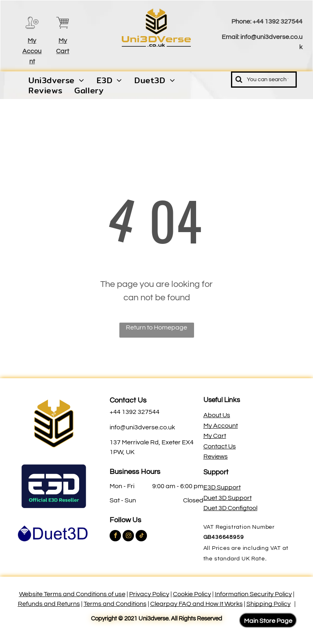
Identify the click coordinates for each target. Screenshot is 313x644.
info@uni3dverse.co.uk (142, 427)
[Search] (264, 80)
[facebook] (115, 537)
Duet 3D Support (228, 498)
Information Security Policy (253, 594)
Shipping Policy (269, 604)
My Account (32, 51)
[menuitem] (56, 80)
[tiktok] (141, 537)
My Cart (215, 436)
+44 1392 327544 (277, 22)
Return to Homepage (156, 327)
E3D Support (222, 487)
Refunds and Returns (49, 604)
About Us (217, 415)
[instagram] (128, 537)
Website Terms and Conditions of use (72, 594)
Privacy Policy (149, 594)
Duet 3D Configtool (230, 508)
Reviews (216, 457)
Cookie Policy (192, 594)
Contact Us (128, 400)
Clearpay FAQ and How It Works (196, 604)
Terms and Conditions (115, 604)
